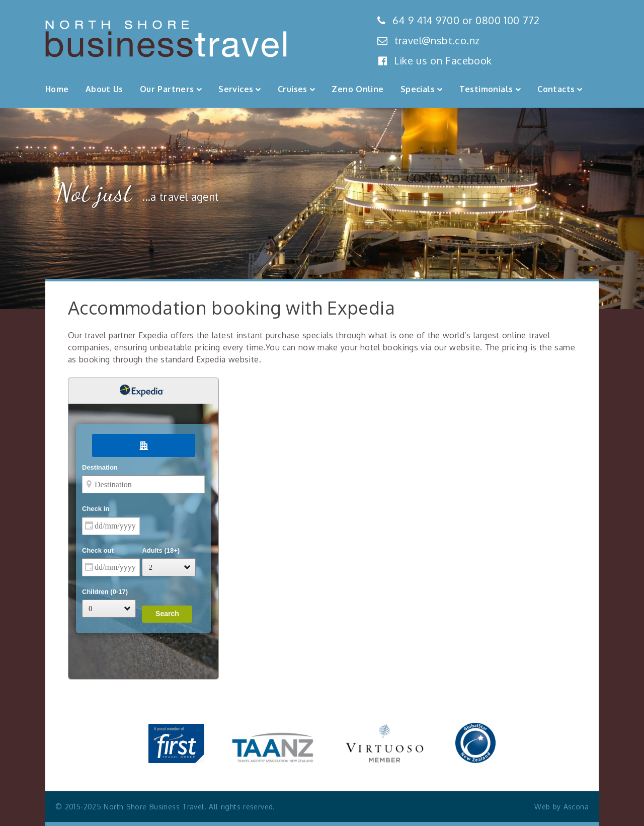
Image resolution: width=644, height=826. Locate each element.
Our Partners (167, 89)
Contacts (556, 89)
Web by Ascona (561, 807)
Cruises (293, 89)
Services (236, 89)
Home (57, 89)
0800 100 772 (507, 20)
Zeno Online (357, 89)
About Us (104, 89)
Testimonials (486, 89)
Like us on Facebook (435, 60)
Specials (418, 89)
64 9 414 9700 (426, 20)
